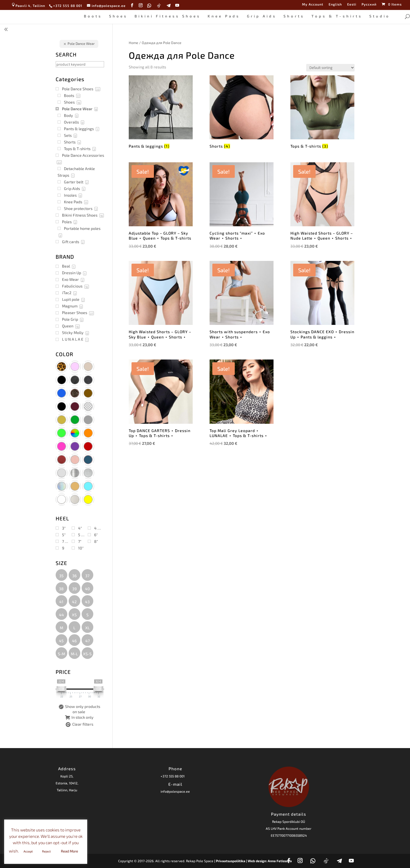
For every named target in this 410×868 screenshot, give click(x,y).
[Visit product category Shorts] (242, 113)
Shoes (118, 16)
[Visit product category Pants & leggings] (161, 113)
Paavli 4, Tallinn (28, 6)
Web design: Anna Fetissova (270, 861)
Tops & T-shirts (337, 16)
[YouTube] (177, 5)
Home (133, 43)
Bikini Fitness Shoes (168, 16)
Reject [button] (46, 851)
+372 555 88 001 (173, 776)
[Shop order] (330, 68)
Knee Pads (224, 16)
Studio (380, 16)
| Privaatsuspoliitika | (231, 861)
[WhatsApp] (149, 6)
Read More (69, 851)
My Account (313, 4)
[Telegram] (169, 6)
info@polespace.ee (175, 791)
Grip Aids (262, 16)
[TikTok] (159, 6)
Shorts (294, 16)
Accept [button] (28, 851)
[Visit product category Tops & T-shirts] (322, 113)
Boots (93, 16)
